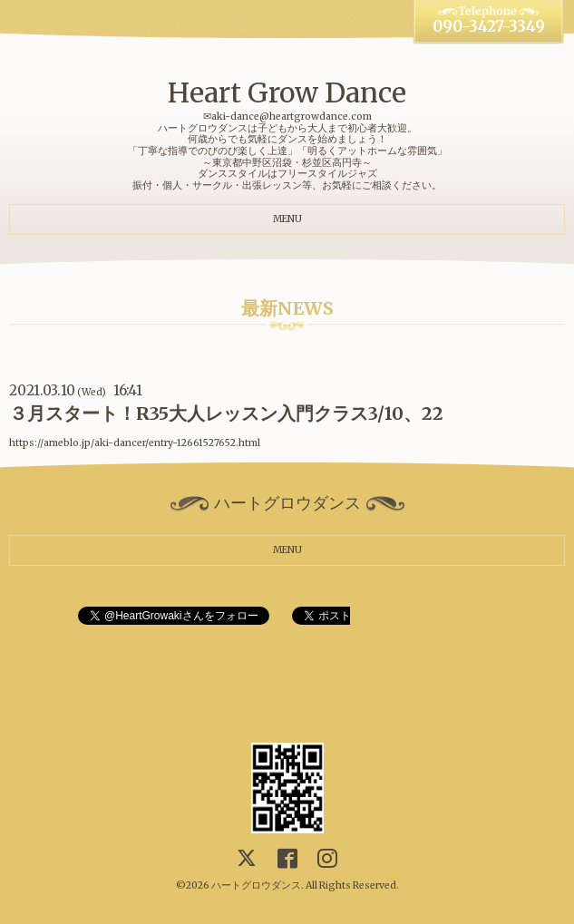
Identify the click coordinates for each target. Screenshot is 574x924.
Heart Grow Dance (287, 92)
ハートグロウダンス (256, 885)
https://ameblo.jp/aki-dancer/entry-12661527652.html (135, 443)
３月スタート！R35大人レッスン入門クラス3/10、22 (226, 413)
